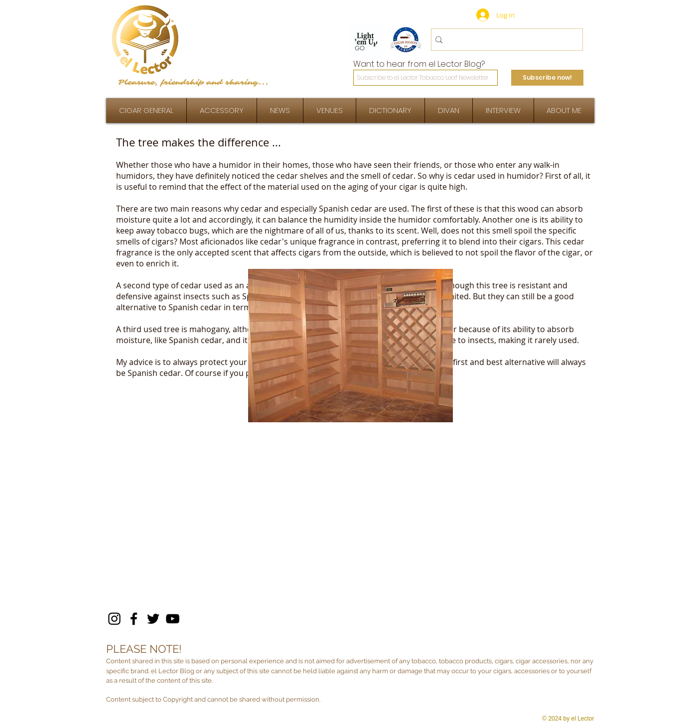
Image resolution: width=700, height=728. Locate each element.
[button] (503, 111)
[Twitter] (153, 619)
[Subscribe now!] (547, 78)
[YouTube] (173, 619)
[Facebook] (134, 619)
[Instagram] (114, 619)
